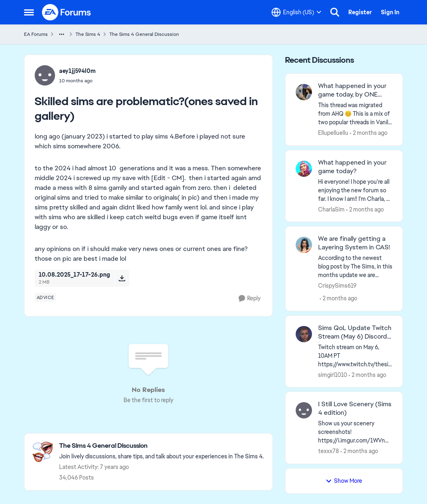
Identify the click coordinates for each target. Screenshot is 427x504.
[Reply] (250, 298)
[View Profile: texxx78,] (304, 410)
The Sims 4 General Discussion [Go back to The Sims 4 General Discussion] (144, 34)
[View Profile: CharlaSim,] (304, 169)
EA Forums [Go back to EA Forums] (36, 34)
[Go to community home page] (67, 12)
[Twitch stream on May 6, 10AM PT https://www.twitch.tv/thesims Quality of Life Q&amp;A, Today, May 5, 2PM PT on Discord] (355, 355)
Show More (344, 481)
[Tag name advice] (45, 297)
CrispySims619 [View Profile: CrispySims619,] (337, 286)
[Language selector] (296, 12)
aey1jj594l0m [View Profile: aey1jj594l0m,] (77, 71)
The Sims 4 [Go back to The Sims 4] (88, 34)
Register (360, 12)
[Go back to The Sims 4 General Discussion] (162, 446)
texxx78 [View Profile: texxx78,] (329, 451)
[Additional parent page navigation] (62, 34)
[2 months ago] (369, 133)
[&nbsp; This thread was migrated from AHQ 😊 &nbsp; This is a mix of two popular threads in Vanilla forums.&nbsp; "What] (355, 114)
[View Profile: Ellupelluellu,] (304, 92)
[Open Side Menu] (29, 12)
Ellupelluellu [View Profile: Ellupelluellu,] (333, 133)
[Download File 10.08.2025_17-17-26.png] (122, 278)
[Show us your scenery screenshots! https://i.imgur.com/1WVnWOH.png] (355, 432)
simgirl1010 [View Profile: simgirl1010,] (333, 374)
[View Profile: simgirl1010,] (304, 334)
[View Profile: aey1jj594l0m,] (45, 75)
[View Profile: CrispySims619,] (304, 245)
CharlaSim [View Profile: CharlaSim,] (331, 209)
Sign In (390, 12)
